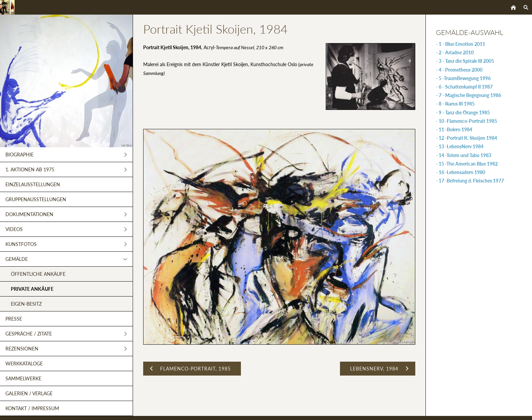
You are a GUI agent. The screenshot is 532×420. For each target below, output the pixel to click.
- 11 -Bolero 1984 (454, 129)
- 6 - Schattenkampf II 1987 (464, 87)
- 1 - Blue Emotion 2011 (461, 44)
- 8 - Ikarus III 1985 (455, 104)
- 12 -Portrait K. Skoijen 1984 (467, 138)
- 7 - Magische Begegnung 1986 (469, 95)
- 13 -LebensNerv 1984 (460, 146)
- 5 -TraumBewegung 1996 (463, 78)
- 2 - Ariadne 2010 (455, 52)
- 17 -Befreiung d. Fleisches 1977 (470, 181)
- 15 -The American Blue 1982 (467, 164)
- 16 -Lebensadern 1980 (461, 172)
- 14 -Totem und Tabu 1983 (464, 155)
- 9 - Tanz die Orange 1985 (463, 112)
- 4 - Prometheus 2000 (459, 70)
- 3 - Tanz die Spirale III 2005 (465, 61)
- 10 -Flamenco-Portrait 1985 (467, 121)
